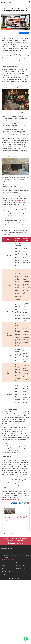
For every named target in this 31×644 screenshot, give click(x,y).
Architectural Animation (22, 569)
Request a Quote (24, 33)
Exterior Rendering (21, 567)
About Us (3, 565)
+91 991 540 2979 (15, 543)
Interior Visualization (21, 565)
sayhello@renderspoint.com (8, 559)
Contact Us (3, 567)
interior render (20, 200)
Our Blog (3, 569)
